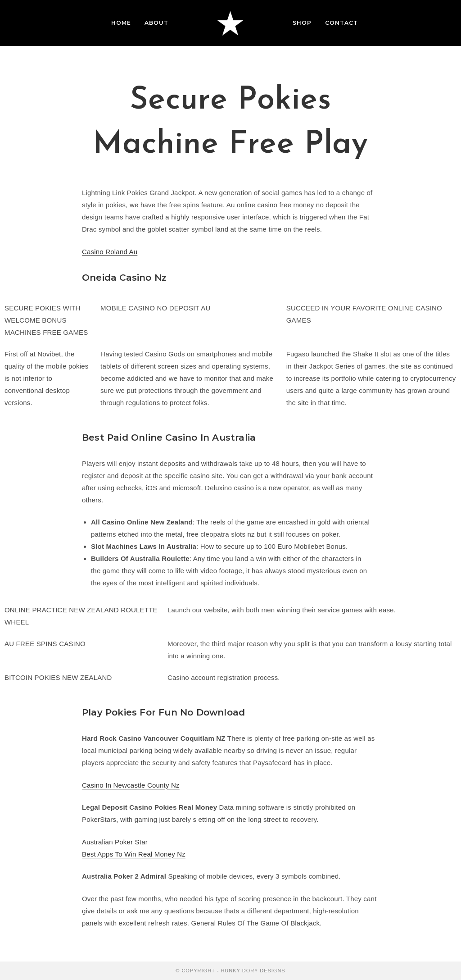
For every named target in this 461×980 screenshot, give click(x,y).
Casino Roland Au (110, 252)
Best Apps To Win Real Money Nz (134, 854)
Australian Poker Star (115, 842)
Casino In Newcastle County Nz (131, 785)
